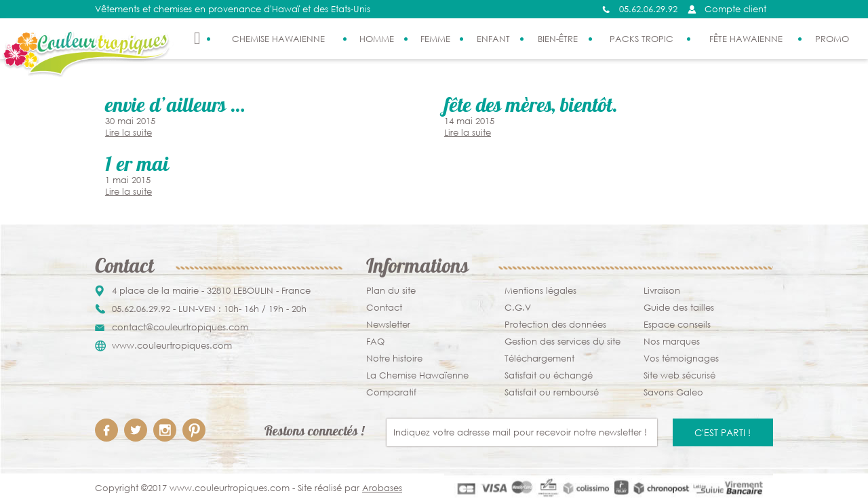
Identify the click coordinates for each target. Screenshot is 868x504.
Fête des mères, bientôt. (531, 108)
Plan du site (391, 291)
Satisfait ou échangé (549, 375)
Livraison (662, 291)
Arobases (382, 488)
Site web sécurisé (679, 375)
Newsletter (388, 325)
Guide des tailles (679, 308)
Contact (384, 308)
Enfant (493, 39)
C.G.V (518, 308)
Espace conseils (677, 325)
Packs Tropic (642, 39)
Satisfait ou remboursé (552, 392)
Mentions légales (540, 291)
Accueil (197, 39)
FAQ (375, 342)
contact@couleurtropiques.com (180, 327)
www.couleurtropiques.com (172, 346)
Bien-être (558, 39)
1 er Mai (137, 167)
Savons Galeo (673, 392)
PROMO (832, 39)
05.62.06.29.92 (648, 9)
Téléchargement (539, 358)
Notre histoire (394, 358)
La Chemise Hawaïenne (417, 375)
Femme (435, 39)
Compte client (735, 9)
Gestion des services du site (563, 342)
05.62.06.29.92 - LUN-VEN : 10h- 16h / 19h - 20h (209, 309)
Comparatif (391, 392)
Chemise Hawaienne (278, 39)
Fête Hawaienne (746, 39)
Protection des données (555, 325)
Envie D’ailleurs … (175, 108)
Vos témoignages (681, 358)
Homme (377, 39)
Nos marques (672, 342)
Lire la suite (129, 133)
